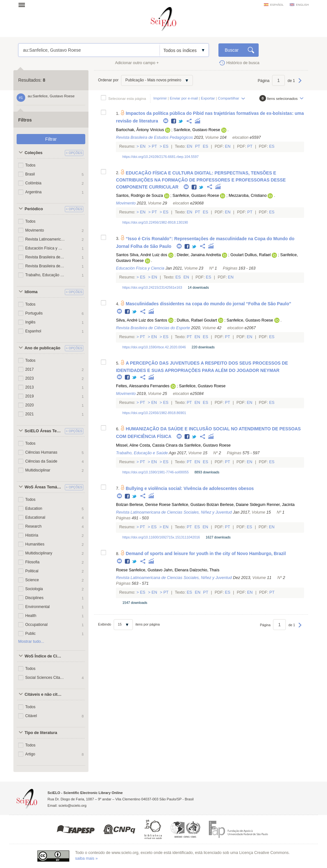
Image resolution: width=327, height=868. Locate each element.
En (143, 146)
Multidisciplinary (39, 553)
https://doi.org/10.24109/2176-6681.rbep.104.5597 (160, 157)
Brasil (30, 174)
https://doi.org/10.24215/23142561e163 (152, 287)
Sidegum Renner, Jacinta (272, 505)
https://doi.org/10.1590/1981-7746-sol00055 (156, 472)
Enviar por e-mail (184, 98)
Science (32, 580)
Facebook (174, 121)
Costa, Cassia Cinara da (161, 445)
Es (166, 146)
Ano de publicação (42, 348)
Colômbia (33, 183)
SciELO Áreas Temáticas (44, 431)
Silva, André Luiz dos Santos (141, 320)
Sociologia (34, 589)
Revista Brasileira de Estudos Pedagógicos (45, 266)
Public (30, 634)
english (302, 5)
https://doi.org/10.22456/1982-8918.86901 (154, 413)
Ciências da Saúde (41, 461)
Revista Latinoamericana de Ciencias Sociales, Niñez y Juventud (45, 239)
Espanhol (33, 331)
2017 (30, 369)
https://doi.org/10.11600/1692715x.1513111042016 (161, 537)
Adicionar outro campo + (137, 63)
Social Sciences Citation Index (45, 678)
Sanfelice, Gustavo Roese (197, 130)
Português (34, 313)
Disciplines (34, 598)
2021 (30, 414)
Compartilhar (228, 98)
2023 (30, 378)
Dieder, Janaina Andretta (199, 255)
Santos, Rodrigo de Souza (139, 196)
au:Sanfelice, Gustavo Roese (89, 50)
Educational (35, 517)
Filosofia (32, 562)
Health (31, 616)
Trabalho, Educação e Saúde (45, 275)
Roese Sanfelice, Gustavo (182, 505)
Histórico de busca (243, 63)
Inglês (30, 322)
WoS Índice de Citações (44, 656)
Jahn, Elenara (176, 570)
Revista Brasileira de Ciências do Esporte (45, 257)
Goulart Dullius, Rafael (251, 255)
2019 (30, 396)
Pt (154, 146)
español (277, 5)
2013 (30, 387)
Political (32, 571)
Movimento (35, 230)
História (32, 535)
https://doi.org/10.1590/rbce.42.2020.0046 (154, 347)
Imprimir (160, 98)
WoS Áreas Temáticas (44, 487)
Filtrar (51, 139)
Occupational (36, 625)
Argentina (33, 192)
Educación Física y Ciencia (45, 248)
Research (33, 526)
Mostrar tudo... (31, 642)
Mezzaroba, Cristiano (248, 196)
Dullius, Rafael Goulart (197, 320)
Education (34, 508)
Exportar (208, 98)
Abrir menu (24, 5)
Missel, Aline (127, 445)
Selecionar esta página (127, 98)
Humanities (35, 544)
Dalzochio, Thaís (205, 570)
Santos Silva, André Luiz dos (141, 255)
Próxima (300, 84)
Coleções (34, 153)
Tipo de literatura (41, 733)
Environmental (38, 607)
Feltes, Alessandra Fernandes (143, 386)
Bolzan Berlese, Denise (137, 505)
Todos (30, 165)
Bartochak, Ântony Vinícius (140, 130)
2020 (30, 405)
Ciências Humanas (41, 452)
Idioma (31, 292)
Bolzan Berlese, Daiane (228, 505)
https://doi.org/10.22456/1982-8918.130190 (155, 222)
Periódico (34, 209)
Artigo (30, 754)
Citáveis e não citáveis (44, 694)
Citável (31, 716)
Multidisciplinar (38, 470)
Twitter (181, 121)
